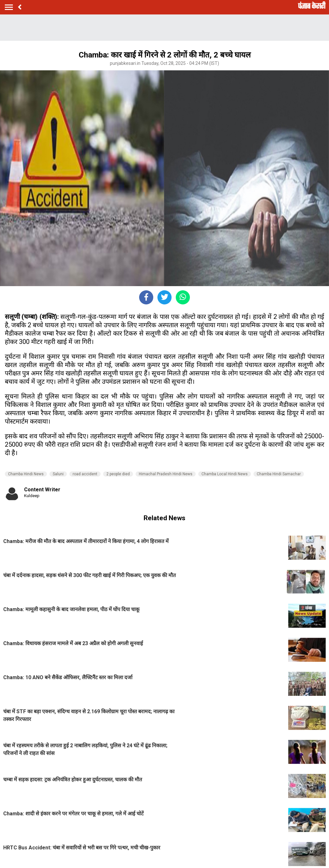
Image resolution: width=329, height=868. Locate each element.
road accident (85, 474)
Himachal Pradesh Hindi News (166, 474)
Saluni (58, 474)
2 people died (118, 474)
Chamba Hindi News (26, 474)
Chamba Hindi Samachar (279, 474)
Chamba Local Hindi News (225, 474)
